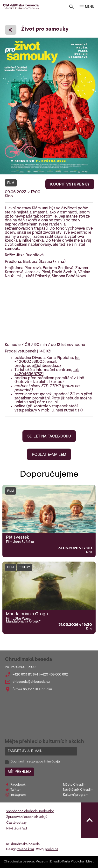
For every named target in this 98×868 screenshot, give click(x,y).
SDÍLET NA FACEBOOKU (49, 437)
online (20, 406)
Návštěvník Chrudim (78, 790)
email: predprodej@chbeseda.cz (38, 364)
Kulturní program (76, 795)
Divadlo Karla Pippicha (67, 862)
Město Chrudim (75, 785)
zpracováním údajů (46, 762)
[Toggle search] (71, 8)
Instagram (18, 795)
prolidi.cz (52, 849)
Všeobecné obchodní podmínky (30, 811)
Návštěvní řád (17, 829)
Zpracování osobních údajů (27, 817)
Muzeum (42, 862)
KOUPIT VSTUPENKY (70, 185)
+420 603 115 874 (25, 675)
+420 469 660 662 (54, 675)
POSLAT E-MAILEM (49, 455)
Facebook (18, 785)
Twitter (16, 790)
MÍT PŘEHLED (19, 772)
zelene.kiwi (26, 849)
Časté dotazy (16, 823)
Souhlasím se (35, 762)
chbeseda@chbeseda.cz (31, 682)
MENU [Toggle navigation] (87, 7)
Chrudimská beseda (19, 862)
